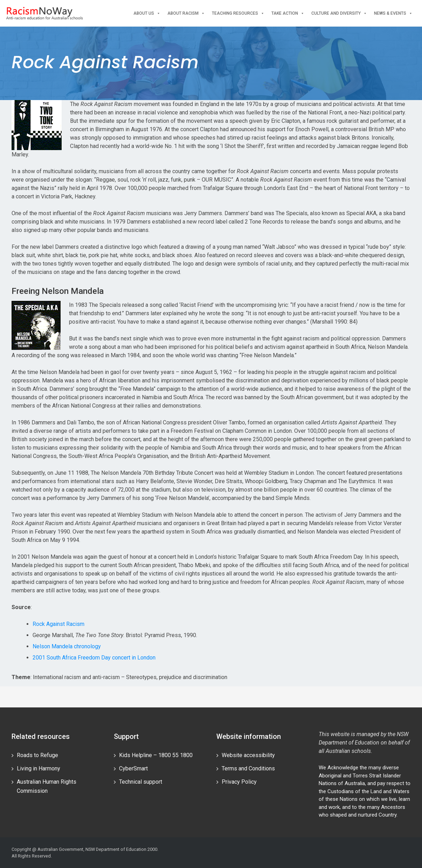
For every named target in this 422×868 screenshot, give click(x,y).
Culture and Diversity (339, 13)
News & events (393, 13)
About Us (147, 13)
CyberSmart (133, 768)
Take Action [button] (288, 13)
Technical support (141, 782)
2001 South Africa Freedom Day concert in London (94, 658)
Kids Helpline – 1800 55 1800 (156, 755)
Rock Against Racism (58, 624)
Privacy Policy (239, 782)
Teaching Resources (238, 13)
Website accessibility (248, 755)
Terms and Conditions (248, 768)
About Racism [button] (186, 13)
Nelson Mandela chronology (67, 646)
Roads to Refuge (37, 755)
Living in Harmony (39, 768)
